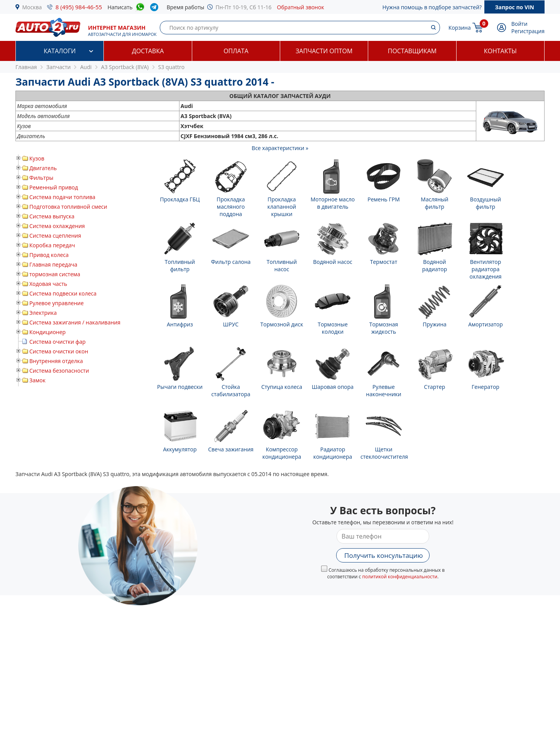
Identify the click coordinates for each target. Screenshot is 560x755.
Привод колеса (49, 255)
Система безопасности (59, 371)
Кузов (37, 158)
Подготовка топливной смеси (68, 207)
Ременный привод (54, 187)
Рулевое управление (57, 303)
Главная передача (53, 264)
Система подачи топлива (62, 197)
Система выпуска (52, 216)
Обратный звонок (301, 7)
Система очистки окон (59, 351)
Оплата (236, 51)
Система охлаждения (57, 226)
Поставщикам (412, 51)
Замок (37, 380)
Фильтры (41, 178)
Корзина (460, 28)
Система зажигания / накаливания (75, 322)
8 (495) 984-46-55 (79, 7)
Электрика (43, 313)
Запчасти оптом (324, 51)
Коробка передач (52, 245)
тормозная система (55, 274)
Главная (26, 67)
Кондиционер (47, 332)
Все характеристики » (280, 148)
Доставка (148, 51)
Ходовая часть (48, 284)
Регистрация (528, 31)
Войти (519, 24)
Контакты (500, 51)
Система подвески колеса (63, 293)
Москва (32, 7)
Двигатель (43, 168)
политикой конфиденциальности (400, 577)
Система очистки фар (58, 342)
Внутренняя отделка (56, 361)
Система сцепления (55, 236)
